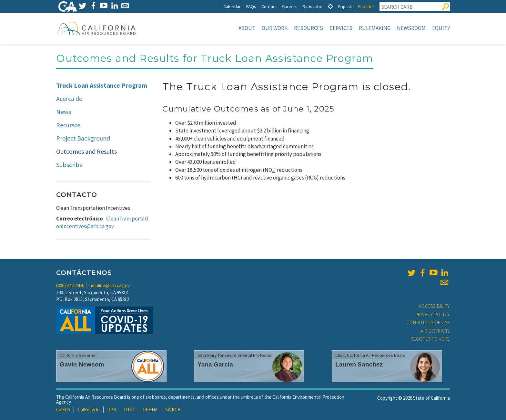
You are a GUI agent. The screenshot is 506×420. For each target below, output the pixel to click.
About (247, 28)
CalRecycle (89, 410)
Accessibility (434, 306)
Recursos (68, 125)
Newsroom (411, 28)
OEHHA (150, 410)
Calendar (232, 6)
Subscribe (313, 6)
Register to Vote (430, 339)
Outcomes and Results (86, 151)
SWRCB (173, 410)
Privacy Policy (433, 314)
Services (341, 28)
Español (366, 6)
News (64, 112)
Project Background (83, 138)
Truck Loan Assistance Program (102, 85)
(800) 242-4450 (70, 285)
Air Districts (435, 331)
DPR (112, 410)
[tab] (330, 6)
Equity (441, 28)
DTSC (130, 410)
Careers (290, 6)
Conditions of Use (428, 322)
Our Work (275, 28)
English (345, 6)
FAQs (251, 6)
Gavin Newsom (82, 364)
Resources (309, 28)
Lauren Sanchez (359, 364)
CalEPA (63, 410)
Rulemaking (375, 28)
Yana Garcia (215, 364)
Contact (269, 6)
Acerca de (69, 98)
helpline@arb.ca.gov (110, 285)
